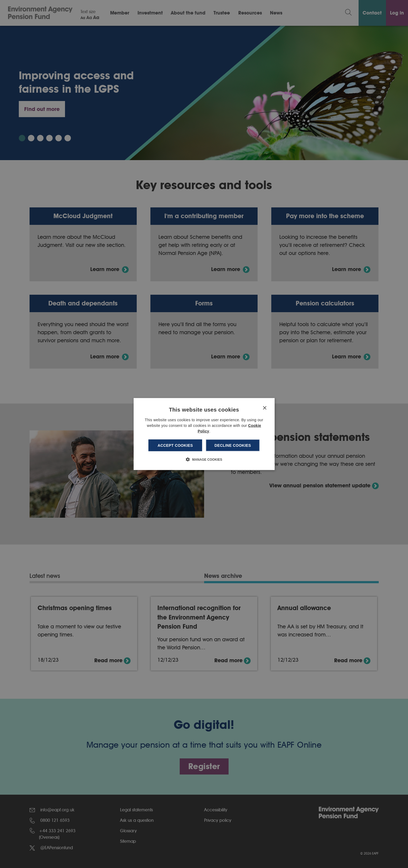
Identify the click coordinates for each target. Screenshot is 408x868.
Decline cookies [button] (233, 445)
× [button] (264, 408)
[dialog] (204, 434)
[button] (204, 459)
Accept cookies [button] (175, 445)
